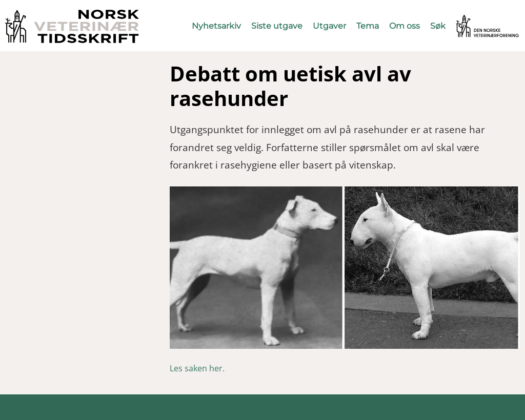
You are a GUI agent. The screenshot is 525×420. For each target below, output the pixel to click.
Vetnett (472, 19)
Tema (368, 26)
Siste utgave (277, 26)
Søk (438, 26)
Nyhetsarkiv (216, 26)
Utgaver (329, 26)
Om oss (405, 26)
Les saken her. (197, 368)
